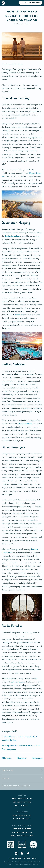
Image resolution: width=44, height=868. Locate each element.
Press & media (22, 805)
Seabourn (19, 315)
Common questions (22, 802)
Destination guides (22, 829)
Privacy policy (30, 858)
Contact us (7, 770)
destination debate (12, 236)
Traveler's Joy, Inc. (12, 862)
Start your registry (31, 3)
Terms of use (15, 858)
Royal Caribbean (25, 424)
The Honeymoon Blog (22, 832)
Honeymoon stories (22, 815)
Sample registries (22, 819)
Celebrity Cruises (18, 682)
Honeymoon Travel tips (22, 836)
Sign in (5, 778)
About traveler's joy (22, 799)
